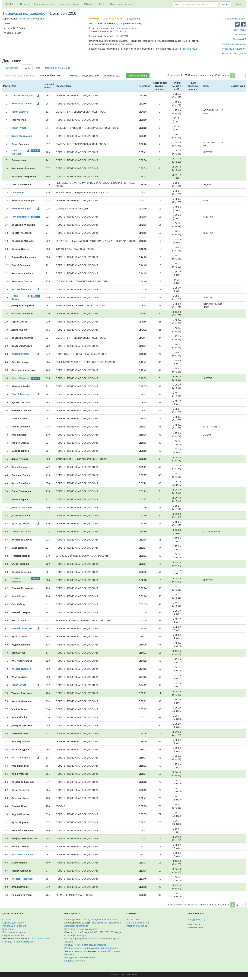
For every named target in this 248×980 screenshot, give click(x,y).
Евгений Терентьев (22, 628)
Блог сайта (8, 929)
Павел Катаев (19, 685)
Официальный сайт (235, 19)
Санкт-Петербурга (112, 923)
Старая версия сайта (13, 935)
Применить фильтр (138, 76)
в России (112, 951)
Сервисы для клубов (13, 923)
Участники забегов (69, 4)
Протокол (239, 39)
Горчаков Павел (20, 217)
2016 (113, 932)
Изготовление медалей (122, 4)
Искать (225, 4)
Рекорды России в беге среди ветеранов (85, 945)
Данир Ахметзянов (22, 507)
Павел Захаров (20, 112)
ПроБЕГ (10, 4)
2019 (95, 932)
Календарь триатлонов (76, 926)
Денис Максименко (22, 136)
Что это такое (133, 920)
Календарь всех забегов (77, 920)
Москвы (96, 923)
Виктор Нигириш (21, 758)
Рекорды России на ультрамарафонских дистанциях (91, 948)
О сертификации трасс (76, 935)
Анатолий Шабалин (22, 855)
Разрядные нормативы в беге (80, 958)
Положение (240, 35)
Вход (238, 4)
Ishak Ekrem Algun (21, 209)
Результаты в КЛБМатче (233, 49)
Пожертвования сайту (14, 932)
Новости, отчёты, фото (234, 54)
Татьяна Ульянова (21, 532)
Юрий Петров (19, 596)
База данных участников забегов (81, 929)
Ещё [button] (102, 4)
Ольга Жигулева (20, 378)
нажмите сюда (189, 49)
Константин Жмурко (22, 95)
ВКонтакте (33, 939)
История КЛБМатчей (137, 926)
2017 (107, 932)
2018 (101, 932)
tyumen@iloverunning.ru (127, 28)
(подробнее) (133, 19)
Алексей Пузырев (21, 669)
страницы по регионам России (18, 942)
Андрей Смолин (20, 354)
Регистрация (239, 30)
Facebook (45, 939)
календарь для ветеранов (104, 920)
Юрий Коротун (19, 467)
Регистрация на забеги (14, 926)
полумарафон (12, 68)
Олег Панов (18, 193)
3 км (38, 68)
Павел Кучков (19, 128)
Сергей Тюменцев (21, 394)
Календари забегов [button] (44, 4)
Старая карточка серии (234, 44)
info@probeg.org (197, 920)
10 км (27, 68)
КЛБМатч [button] (89, 4)
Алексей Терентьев (22, 879)
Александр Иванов (22, 104)
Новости (25, 4)
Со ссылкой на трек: (50, 75)
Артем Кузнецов (20, 523)
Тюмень (6, 23)
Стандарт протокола (75, 961)
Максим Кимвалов (21, 289)
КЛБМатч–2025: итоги (138, 923)
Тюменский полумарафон (25, 13)
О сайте (6, 920)
